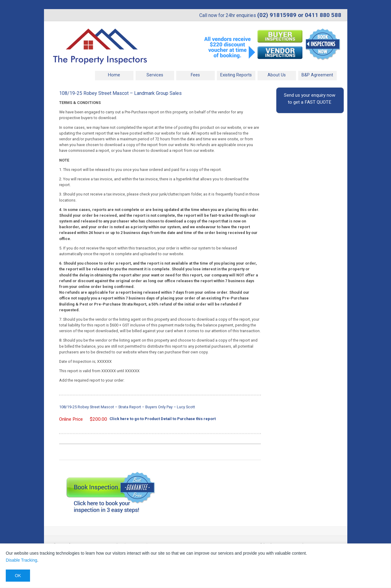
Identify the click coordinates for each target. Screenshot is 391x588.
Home (114, 75)
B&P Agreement (317, 75)
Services (155, 75)
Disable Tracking (22, 560)
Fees (195, 75)
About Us (277, 75)
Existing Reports (236, 75)
